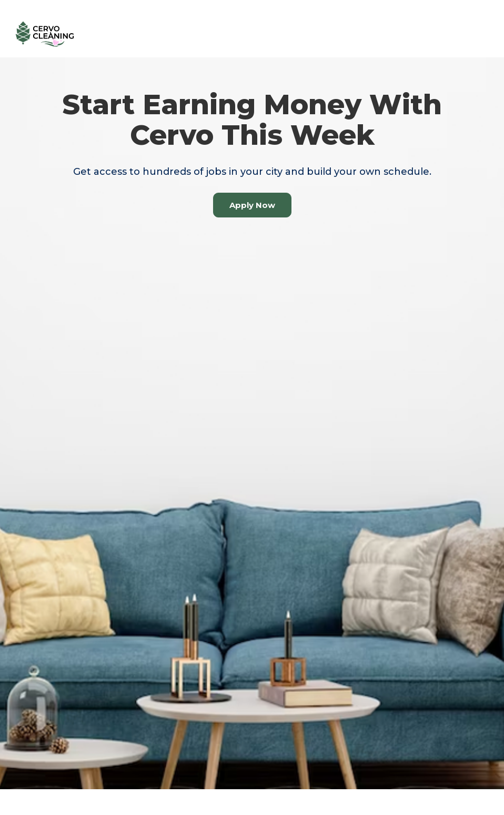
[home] (45, 34)
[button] (478, 34)
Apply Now (252, 205)
